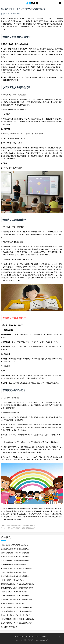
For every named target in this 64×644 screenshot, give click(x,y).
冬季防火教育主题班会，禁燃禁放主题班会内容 (21, 528)
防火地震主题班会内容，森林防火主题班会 (15, 596)
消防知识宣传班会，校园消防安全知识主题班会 (16, 611)
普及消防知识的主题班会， (10, 627)
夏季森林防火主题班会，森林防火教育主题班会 (16, 568)
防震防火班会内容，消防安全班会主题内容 (15, 561)
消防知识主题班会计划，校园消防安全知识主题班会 (18, 619)
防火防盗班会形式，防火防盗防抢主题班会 (15, 576)
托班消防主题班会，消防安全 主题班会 (14, 564)
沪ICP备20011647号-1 (43, 640)
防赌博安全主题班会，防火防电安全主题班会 (16, 615)
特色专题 (45, 636)
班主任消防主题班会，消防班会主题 (13, 603)
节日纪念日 (38, 636)
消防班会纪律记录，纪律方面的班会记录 (14, 592)
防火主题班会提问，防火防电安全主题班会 (15, 549)
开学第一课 (29, 636)
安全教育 (22, 636)
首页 (17, 636)
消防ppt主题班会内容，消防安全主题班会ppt (15, 545)
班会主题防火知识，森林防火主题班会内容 (15, 557)
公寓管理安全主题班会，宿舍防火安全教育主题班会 (18, 584)
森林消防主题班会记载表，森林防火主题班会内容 (17, 588)
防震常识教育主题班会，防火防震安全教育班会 (16, 600)
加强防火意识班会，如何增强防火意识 (13, 572)
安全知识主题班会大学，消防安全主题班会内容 (16, 623)
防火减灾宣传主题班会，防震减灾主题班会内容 (16, 607)
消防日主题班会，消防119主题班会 (12, 580)
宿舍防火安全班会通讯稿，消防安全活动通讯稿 (21, 526)
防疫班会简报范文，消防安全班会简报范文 (15, 553)
